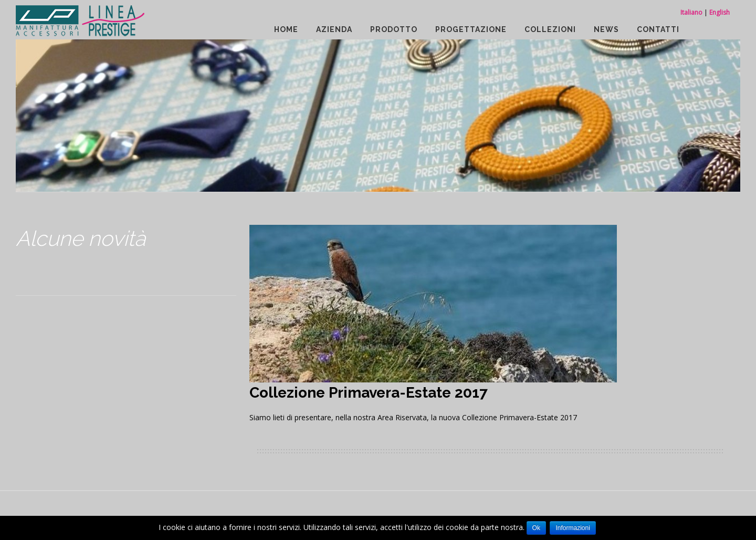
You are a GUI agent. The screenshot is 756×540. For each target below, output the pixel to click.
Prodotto (394, 29)
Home (286, 29)
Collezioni (550, 29)
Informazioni (573, 528)
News (606, 29)
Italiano (691, 12)
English (720, 12)
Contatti (658, 29)
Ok (536, 528)
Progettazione (471, 29)
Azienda (334, 29)
